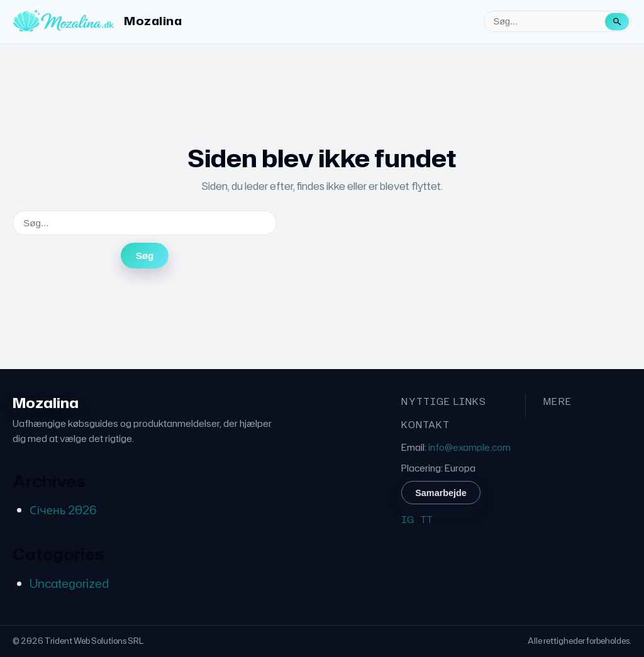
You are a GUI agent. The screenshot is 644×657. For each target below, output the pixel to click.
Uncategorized (69, 583)
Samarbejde (441, 493)
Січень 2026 (63, 510)
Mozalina (153, 21)
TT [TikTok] (426, 520)
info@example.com (469, 447)
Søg (145, 256)
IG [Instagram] (408, 520)
